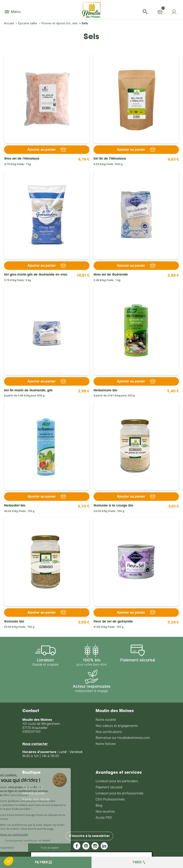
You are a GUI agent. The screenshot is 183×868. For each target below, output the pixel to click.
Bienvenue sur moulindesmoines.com (123, 738)
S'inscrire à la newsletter (89, 836)
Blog (99, 805)
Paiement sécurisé (109, 787)
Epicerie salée (32, 787)
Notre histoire (106, 744)
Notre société (106, 720)
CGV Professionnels (110, 799)
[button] (145, 12)
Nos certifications (109, 732)
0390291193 (31, 732)
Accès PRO (104, 818)
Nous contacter (35, 744)
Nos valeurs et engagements (117, 726)
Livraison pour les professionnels (120, 793)
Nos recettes (105, 812)
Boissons (29, 781)
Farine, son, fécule (36, 799)
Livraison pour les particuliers (117, 781)
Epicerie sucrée (34, 793)
